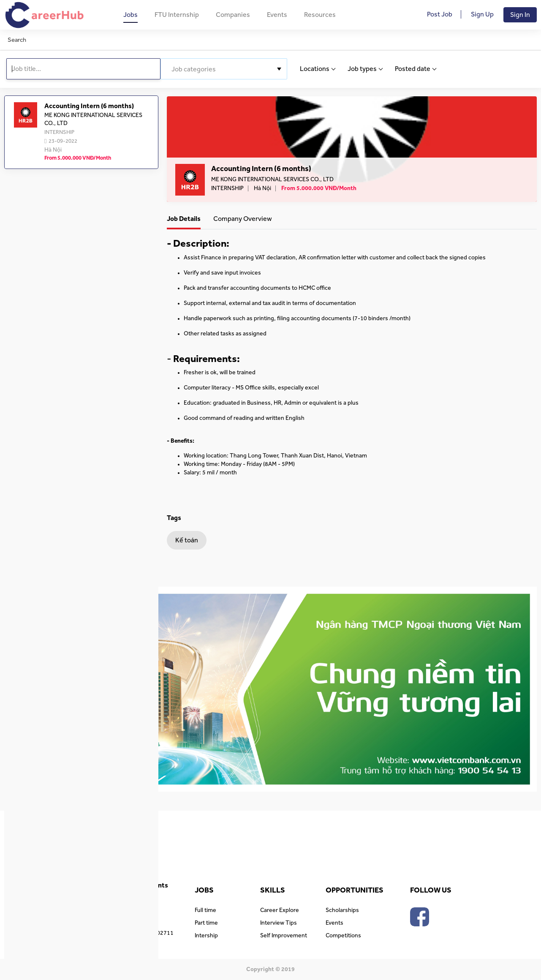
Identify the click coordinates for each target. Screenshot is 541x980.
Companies (233, 15)
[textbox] (224, 69)
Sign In (520, 15)
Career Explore (280, 910)
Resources (320, 15)
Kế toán (187, 540)
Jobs (130, 15)
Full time (205, 910)
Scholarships (342, 910)
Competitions (343, 936)
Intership (206, 936)
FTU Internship (177, 15)
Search (17, 40)
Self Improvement (284, 936)
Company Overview (243, 219)
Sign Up (482, 14)
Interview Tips (279, 923)
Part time (206, 923)
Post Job (440, 14)
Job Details (184, 219)
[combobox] (224, 69)
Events (277, 15)
